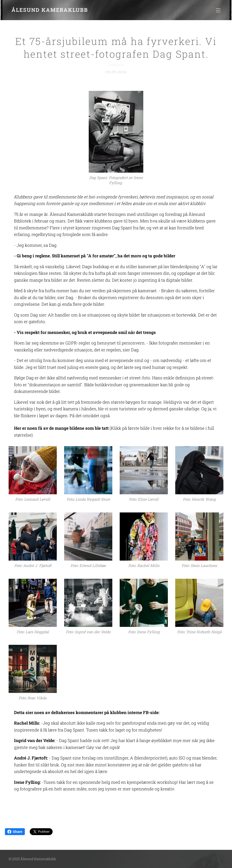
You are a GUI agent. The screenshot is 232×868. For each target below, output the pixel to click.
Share (15, 832)
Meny (218, 10)
